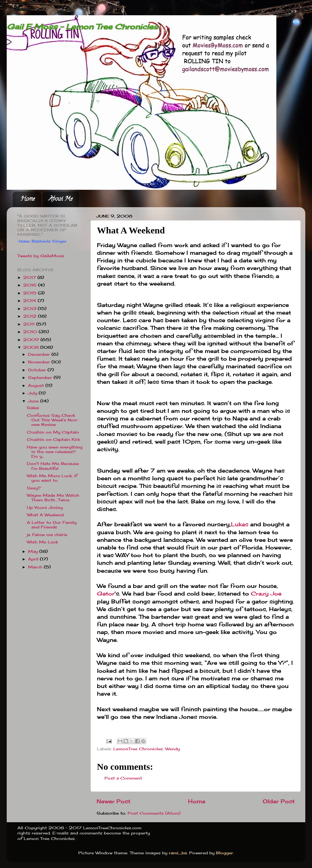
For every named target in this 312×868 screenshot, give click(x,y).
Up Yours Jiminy (45, 508)
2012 (31, 316)
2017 (30, 277)
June (34, 401)
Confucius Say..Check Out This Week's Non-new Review (53, 420)
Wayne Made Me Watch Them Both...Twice (53, 498)
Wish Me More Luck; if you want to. (52, 478)
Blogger (225, 853)
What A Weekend (45, 515)
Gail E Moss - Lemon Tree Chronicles (82, 27)
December (40, 354)
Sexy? (34, 488)
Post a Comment (123, 778)
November (40, 362)
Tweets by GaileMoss (41, 256)
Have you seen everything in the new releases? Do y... (55, 452)
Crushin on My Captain (53, 432)
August (37, 385)
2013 (30, 309)
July (33, 393)
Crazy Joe (266, 593)
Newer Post (113, 801)
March (36, 567)
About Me (61, 199)
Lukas (240, 524)
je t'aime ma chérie (47, 535)
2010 (31, 332)
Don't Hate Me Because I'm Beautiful (53, 466)
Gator (106, 593)
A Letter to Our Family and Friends (52, 525)
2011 (30, 324)
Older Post (279, 801)
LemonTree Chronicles (138, 749)
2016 (31, 285)
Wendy (172, 749)
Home (28, 199)
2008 (32, 347)
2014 (30, 301)
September (41, 378)
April (34, 559)
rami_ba (178, 853)
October (38, 370)
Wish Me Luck (42, 542)
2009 (32, 340)
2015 (31, 293)
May (34, 551)
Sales (33, 408)
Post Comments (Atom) (154, 813)
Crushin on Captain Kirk (53, 439)
